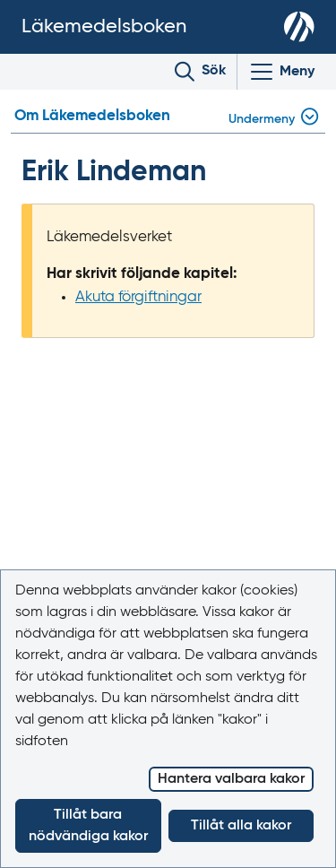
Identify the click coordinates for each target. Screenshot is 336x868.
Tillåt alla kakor (241, 826)
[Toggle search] (200, 72)
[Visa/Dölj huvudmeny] (281, 72)
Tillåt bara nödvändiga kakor (88, 826)
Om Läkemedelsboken (92, 116)
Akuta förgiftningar (138, 297)
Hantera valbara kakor (231, 779)
